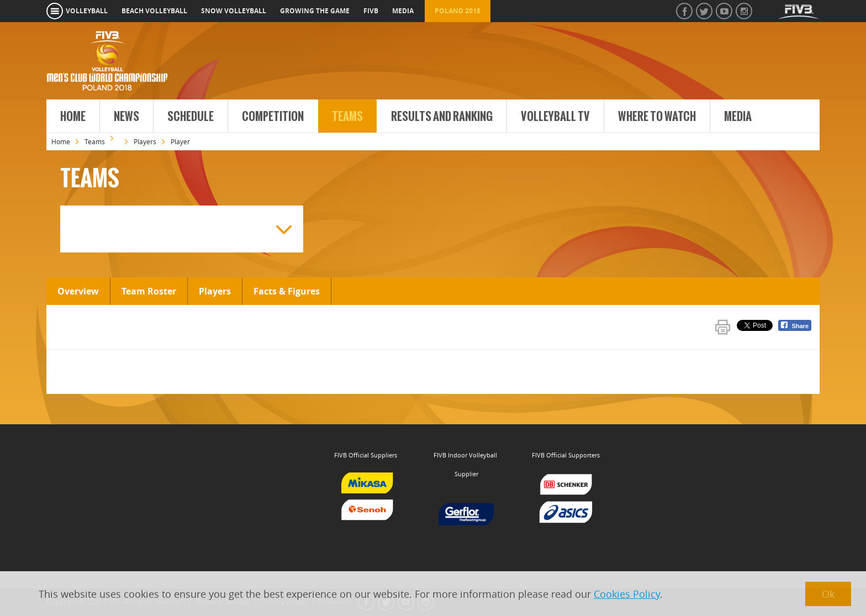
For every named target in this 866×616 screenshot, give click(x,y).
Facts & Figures (287, 291)
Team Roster (149, 291)
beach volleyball (154, 11)
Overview (78, 291)
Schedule (191, 117)
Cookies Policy (627, 594)
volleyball (87, 11)
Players (145, 141)
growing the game (315, 11)
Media (738, 117)
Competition (273, 117)
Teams (347, 117)
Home (73, 117)
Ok (828, 594)
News (126, 117)
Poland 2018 (458, 11)
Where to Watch (657, 117)
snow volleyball (234, 11)
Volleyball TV (555, 117)
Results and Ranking (442, 117)
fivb (371, 11)
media (403, 11)
